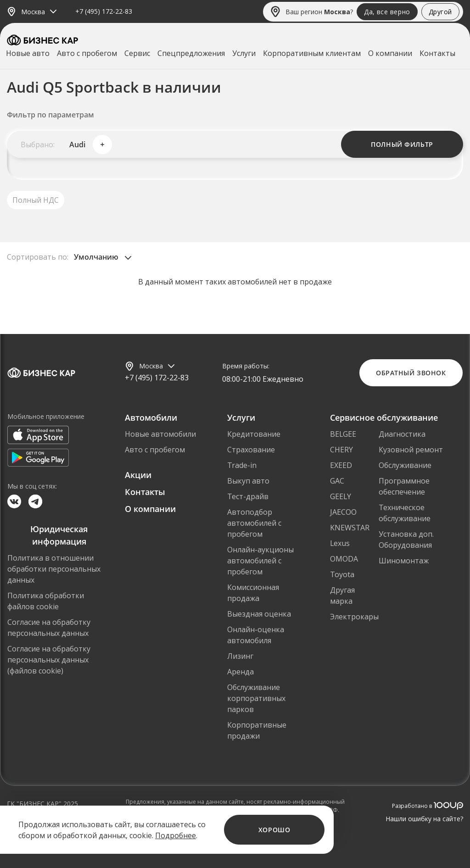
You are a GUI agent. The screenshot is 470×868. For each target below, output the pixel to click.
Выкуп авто (248, 481)
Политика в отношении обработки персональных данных (54, 569)
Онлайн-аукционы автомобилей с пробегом (260, 561)
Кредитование (254, 434)
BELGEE (343, 434)
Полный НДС (36, 200)
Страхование (251, 450)
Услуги (244, 53)
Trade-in (242, 465)
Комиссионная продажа (253, 593)
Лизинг (240, 656)
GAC (337, 481)
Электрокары (354, 617)
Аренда (241, 672)
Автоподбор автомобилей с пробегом (254, 523)
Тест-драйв (248, 496)
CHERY (341, 450)
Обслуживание (405, 465)
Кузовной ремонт (411, 450)
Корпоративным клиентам (312, 53)
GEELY (341, 496)
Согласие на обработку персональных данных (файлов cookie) (49, 660)
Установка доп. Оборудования (406, 540)
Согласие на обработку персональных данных (49, 628)
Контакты (437, 53)
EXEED (341, 465)
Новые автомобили (160, 434)
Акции (138, 475)
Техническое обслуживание (405, 513)
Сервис (137, 53)
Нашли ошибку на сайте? (424, 819)
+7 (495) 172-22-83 (104, 12)
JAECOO (343, 512)
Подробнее (176, 835)
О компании (390, 53)
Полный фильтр (402, 144)
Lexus (340, 543)
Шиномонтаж (404, 561)
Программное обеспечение (404, 486)
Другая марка (342, 595)
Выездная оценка (259, 614)
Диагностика (402, 434)
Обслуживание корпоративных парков (256, 698)
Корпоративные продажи (257, 730)
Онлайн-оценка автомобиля (256, 635)
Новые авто (28, 53)
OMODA (344, 559)
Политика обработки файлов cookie (46, 601)
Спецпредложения (191, 53)
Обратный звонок (411, 373)
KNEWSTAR (350, 528)
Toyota (342, 574)
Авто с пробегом (87, 53)
